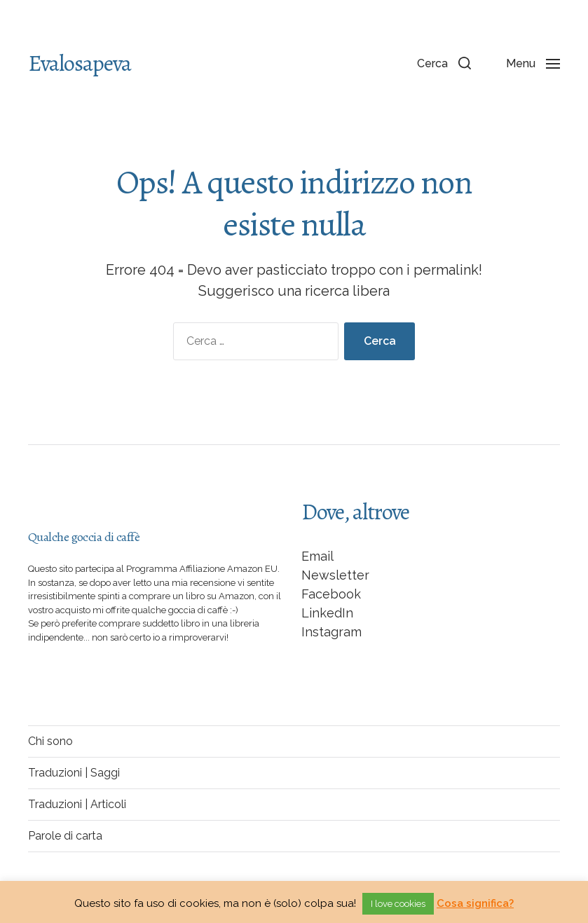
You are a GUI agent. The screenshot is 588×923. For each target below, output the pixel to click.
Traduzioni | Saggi (74, 773)
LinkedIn (327, 613)
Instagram (331, 632)
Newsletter (335, 575)
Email (317, 556)
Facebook (331, 594)
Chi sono (50, 741)
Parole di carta (65, 836)
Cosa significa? (475, 903)
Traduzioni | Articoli (77, 804)
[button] (444, 63)
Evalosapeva (80, 63)
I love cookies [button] (398, 904)
